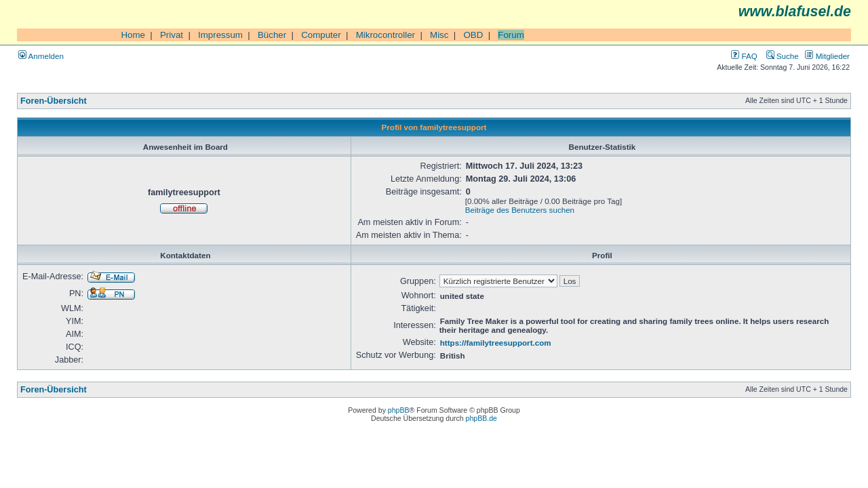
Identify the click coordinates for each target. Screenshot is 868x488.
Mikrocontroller (386, 35)
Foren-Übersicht (54, 101)
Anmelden (41, 56)
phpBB (399, 410)
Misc (439, 35)
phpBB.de (481, 418)
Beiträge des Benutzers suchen (520, 210)
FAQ (744, 56)
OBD (473, 35)
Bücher (272, 35)
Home (133, 35)
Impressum (220, 35)
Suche (783, 56)
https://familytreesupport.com (496, 343)
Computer (321, 35)
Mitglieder (827, 56)
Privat (172, 35)
